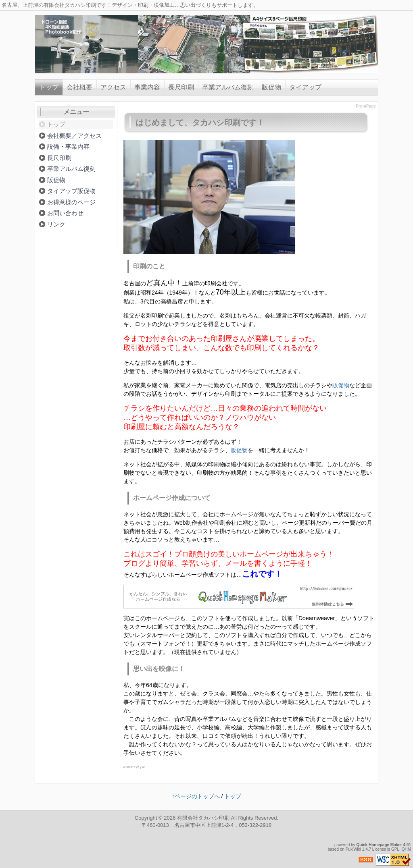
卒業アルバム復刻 (228, 87)
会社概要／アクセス (74, 136)
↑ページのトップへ (196, 796)
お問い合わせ (65, 213)
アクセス (113, 87)
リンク (56, 224)
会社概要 (79, 87)
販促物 (271, 87)
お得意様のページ (71, 202)
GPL (395, 849)
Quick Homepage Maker (379, 845)
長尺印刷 (181, 87)
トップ (49, 87)
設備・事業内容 (68, 146)
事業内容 (147, 87)
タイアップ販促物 (71, 191)
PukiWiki (353, 849)
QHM (406, 849)
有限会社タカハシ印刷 (203, 818)
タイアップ (305, 87)
